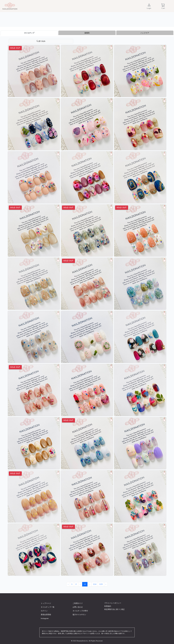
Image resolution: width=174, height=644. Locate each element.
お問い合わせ (78, 607)
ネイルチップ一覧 (48, 607)
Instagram (45, 618)
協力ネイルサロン (79, 615)
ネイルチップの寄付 (80, 611)
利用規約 (108, 606)
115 (101, 584)
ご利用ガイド (78, 603)
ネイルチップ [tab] (29, 33)
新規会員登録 (46, 615)
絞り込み (41, 41)
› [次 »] (106, 584)
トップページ (46, 603)
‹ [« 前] (68, 584)
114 (95, 584)
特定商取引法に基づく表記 (114, 609)
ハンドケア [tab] (145, 33)
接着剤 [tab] (87, 33)
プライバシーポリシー (113, 603)
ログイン (44, 611)
